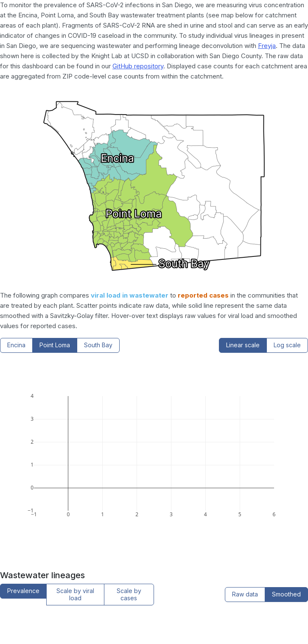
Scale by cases (129, 594)
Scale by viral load (75, 594)
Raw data (245, 594)
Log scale (287, 345)
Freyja (267, 46)
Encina (16, 345)
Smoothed (286, 594)
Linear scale (243, 345)
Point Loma (55, 345)
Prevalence (23, 591)
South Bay (98, 345)
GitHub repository (138, 66)
